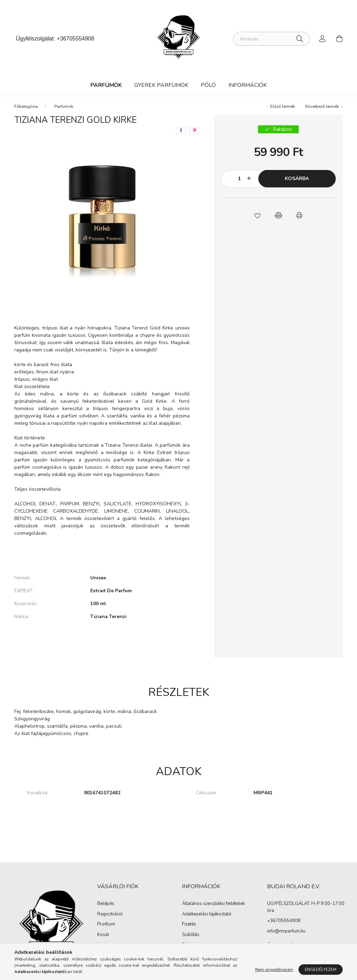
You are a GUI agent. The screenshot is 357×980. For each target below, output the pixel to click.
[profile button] (322, 39)
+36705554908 (75, 39)
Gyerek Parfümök (161, 85)
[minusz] (230, 179)
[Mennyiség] (240, 179)
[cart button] (339, 39)
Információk (248, 85)
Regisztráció (110, 914)
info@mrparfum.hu (286, 931)
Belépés (106, 904)
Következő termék (322, 106)
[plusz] (249, 179)
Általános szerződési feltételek (213, 904)
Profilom (106, 925)
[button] (257, 215)
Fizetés (189, 925)
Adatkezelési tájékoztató (207, 914)
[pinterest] (195, 131)
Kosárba (297, 179)
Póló (208, 85)
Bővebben (102, 554)
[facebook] (181, 131)
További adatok (102, 640)
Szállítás (191, 935)
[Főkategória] (26, 106)
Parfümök (106, 85)
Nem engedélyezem (274, 970)
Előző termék (283, 106)
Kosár (103, 935)
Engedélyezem (321, 970)
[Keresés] (272, 39)
